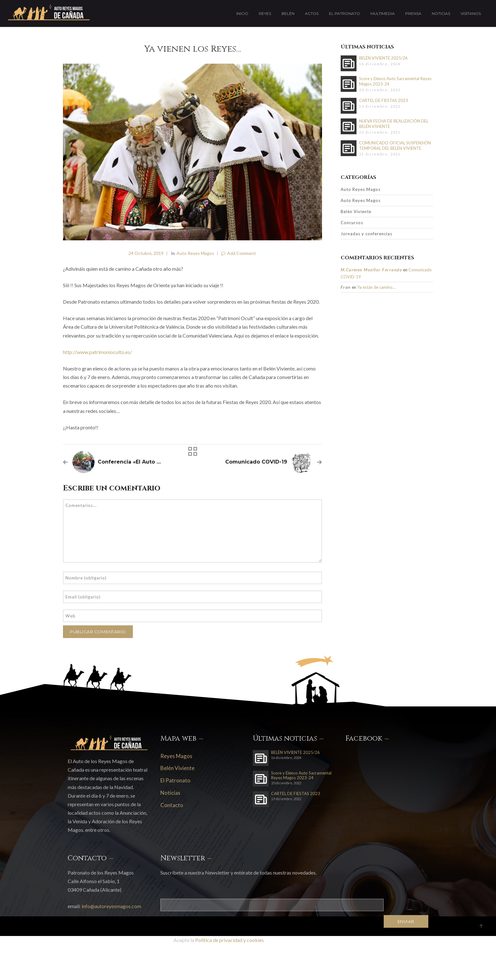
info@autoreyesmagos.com (111, 906)
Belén (288, 13)
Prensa (413, 13)
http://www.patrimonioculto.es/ (97, 352)
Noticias (441, 13)
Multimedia (383, 13)
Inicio (242, 13)
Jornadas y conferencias (366, 234)
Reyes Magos (176, 756)
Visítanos (471, 13)
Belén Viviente (356, 212)
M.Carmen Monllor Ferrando (372, 270)
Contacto (172, 805)
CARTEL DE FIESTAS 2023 (384, 100)
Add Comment (239, 253)
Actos (312, 13)
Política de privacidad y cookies (229, 940)
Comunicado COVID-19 (256, 462)
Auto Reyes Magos (195, 253)
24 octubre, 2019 (146, 253)
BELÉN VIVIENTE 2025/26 (383, 58)
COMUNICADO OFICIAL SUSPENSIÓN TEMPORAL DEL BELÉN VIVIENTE (395, 145)
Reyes (265, 13)
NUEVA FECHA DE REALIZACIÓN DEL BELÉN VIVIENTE (394, 124)
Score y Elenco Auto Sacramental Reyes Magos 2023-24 (395, 81)
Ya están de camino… (376, 287)
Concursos (352, 223)
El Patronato (344, 13)
